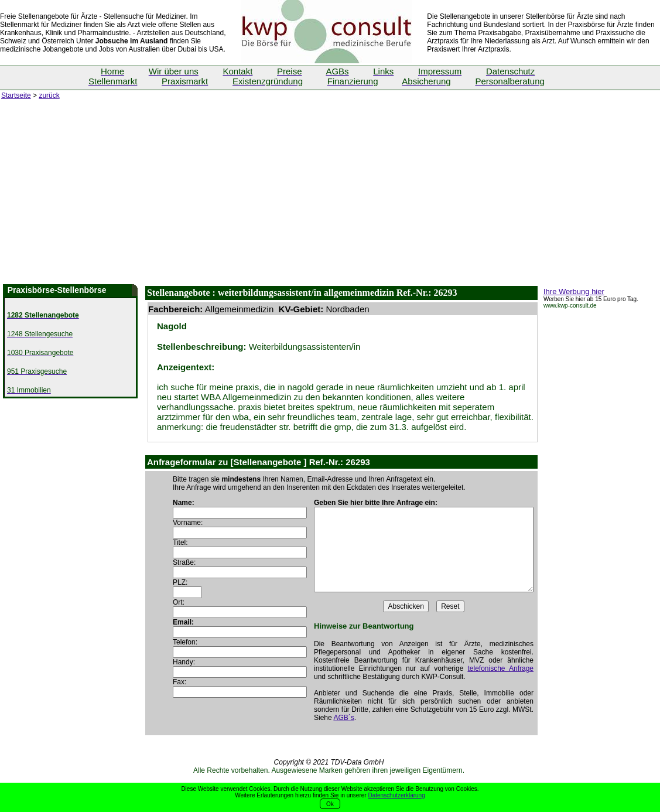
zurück (49, 95)
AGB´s (343, 718)
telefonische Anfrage (500, 668)
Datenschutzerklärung (396, 795)
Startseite (16, 95)
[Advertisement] (330, 196)
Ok (330, 804)
